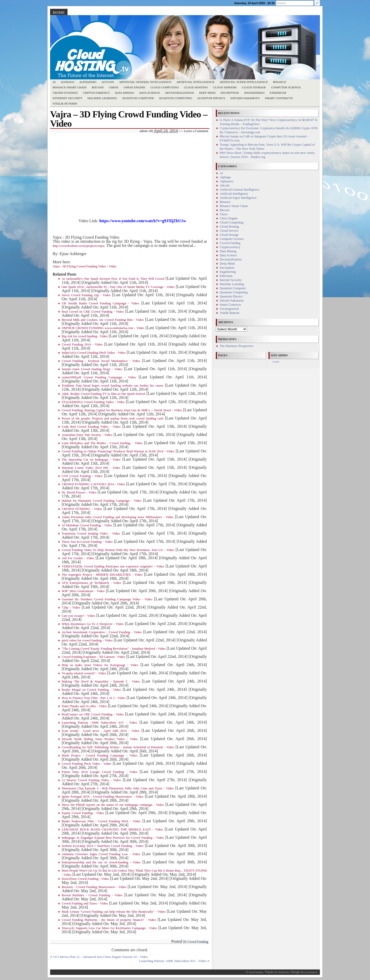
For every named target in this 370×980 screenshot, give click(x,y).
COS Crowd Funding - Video (82, 476)
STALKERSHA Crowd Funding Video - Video (93, 402)
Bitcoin (98, 87)
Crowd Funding (65, 93)
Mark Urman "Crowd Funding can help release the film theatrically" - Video (114, 912)
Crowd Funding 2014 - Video (82, 344)
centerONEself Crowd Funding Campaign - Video (99, 377)
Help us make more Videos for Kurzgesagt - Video (100, 665)
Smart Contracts (279, 98)
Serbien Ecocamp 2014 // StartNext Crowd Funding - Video (103, 846)
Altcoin (108, 82)
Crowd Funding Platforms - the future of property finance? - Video (109, 920)
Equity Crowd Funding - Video (83, 813)
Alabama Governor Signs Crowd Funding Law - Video (101, 854)
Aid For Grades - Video (78, 558)
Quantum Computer (138, 98)
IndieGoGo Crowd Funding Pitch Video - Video (94, 353)
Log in (276, 362)
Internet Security (67, 98)
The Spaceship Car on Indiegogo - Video (91, 460)
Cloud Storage (254, 87)
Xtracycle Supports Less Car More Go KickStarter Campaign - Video (109, 928)
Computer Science (286, 87)
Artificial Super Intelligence (244, 82)
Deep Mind (207, 93)
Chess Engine (134, 87)
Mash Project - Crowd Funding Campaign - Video (99, 755)
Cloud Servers (225, 87)
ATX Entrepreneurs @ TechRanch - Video (91, 583)
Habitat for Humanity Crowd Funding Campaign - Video (101, 501)
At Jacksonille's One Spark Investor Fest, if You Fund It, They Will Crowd (113, 279)
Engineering (254, 93)
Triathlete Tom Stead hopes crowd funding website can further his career (113, 386)
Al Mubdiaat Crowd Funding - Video (87, 525)
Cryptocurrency (96, 93)
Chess (114, 87)
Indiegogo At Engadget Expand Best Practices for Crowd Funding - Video (113, 838)
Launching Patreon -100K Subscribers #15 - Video (99, 723)
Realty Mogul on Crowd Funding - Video (91, 690)
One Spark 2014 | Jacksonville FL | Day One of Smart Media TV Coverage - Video (118, 287)
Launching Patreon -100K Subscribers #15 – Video (173, 961)
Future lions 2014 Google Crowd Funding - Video (99, 772)
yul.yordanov (311, 972)
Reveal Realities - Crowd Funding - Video (92, 895)
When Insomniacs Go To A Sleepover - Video (93, 624)
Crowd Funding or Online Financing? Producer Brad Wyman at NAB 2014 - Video (118, 451)
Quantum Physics (211, 98)
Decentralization (180, 93)
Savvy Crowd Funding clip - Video (86, 295)
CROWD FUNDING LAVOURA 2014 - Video (93, 484)
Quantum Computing (176, 98)
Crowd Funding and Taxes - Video (85, 903)
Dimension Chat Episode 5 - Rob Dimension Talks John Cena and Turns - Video (118, 788)
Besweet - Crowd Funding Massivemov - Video (94, 887)
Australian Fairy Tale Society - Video (87, 435)
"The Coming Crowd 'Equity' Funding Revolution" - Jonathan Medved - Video (114, 649)
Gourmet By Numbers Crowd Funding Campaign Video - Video (107, 599)
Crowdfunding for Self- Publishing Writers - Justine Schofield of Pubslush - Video (118, 747)
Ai (54, 82)
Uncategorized (229, 309)
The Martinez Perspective (237, 346)
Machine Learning (102, 98)
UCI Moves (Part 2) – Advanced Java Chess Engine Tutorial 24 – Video (100, 957)
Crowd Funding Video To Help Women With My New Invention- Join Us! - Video (118, 550)
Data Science (150, 93)
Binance (280, 82)
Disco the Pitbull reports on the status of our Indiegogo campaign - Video (113, 805)
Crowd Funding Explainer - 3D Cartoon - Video (93, 657)
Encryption (230, 93)
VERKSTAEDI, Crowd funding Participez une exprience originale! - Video (113, 566)
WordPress (283, 972)
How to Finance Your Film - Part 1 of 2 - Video (94, 698)
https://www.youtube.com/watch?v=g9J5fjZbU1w (143, 221)
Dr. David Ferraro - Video (79, 492)
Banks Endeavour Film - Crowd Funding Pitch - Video (101, 821)
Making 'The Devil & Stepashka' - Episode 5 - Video (101, 682)
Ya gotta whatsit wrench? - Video (84, 673)
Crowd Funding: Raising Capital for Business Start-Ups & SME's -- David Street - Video (122, 410)
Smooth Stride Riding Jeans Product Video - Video (100, 739)
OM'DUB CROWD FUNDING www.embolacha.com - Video (103, 328)
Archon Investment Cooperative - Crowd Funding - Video (102, 632)
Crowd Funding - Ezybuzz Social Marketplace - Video (101, 361)
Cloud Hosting (196, 87)
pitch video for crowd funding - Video (87, 640)
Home (59, 13)
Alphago (67, 82)
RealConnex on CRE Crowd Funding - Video (93, 714)
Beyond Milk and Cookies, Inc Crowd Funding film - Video (103, 320)
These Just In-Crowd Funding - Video (87, 542)
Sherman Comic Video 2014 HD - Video (91, 468)
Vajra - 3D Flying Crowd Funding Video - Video (85, 266)
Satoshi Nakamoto (245, 98)
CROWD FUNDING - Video (82, 509)
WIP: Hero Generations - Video (83, 591)
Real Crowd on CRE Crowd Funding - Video (93, 312)
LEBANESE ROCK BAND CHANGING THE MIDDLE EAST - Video (112, 829)
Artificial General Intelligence (145, 82)
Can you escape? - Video (78, 616)
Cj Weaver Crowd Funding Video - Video (91, 780)
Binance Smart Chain (70, 87)
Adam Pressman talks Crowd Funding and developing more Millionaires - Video (118, 517)
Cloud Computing (165, 87)
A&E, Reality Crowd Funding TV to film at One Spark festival (104, 394)
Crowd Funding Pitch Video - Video (86, 764)
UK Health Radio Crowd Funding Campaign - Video (100, 303)
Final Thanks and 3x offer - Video (84, 706)
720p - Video (71, 608)
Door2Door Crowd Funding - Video (85, 879)
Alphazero (88, 82)
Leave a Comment (196, 131)
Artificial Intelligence (196, 82)
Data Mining (124, 93)
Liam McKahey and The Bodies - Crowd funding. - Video (102, 443)
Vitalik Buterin (65, 104)
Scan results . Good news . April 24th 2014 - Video (100, 731)
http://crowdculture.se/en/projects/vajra (78, 246)
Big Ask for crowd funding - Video (85, 336)
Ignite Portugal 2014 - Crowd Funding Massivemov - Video (103, 797)
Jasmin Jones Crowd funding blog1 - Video (92, 369)
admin (144, 131)
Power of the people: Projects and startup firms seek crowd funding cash (113, 418)
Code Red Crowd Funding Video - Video (91, 427)
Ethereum (278, 93)
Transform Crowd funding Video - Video (91, 534)
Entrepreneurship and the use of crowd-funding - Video (101, 862)
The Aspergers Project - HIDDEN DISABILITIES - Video (102, 575)
